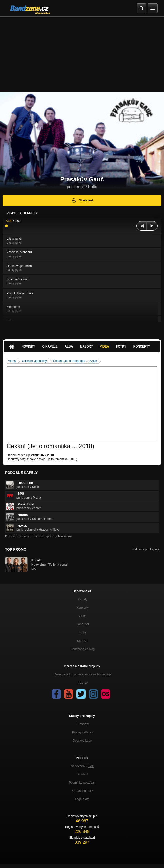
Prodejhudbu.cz (83, 732)
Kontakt (83, 774)
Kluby (83, 632)
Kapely (83, 599)
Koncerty (142, 346)
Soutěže (83, 641)
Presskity (83, 724)
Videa (104, 346)
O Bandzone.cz (83, 791)
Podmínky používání (83, 783)
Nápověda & (83, 766)
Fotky (121, 346)
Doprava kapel (83, 741)
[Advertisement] (82, 54)
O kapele (50, 346)
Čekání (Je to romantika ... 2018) (75, 361)
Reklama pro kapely (146, 549)
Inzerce (83, 683)
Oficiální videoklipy (34, 361)
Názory (87, 346)
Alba (69, 346)
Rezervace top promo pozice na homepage (83, 674)
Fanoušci (83, 624)
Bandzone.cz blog (83, 649)
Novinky (28, 346)
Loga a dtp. (83, 799)
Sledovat (82, 200)
